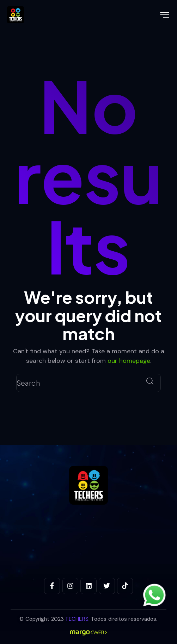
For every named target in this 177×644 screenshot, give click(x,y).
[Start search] (150, 381)
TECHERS (77, 619)
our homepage (129, 360)
